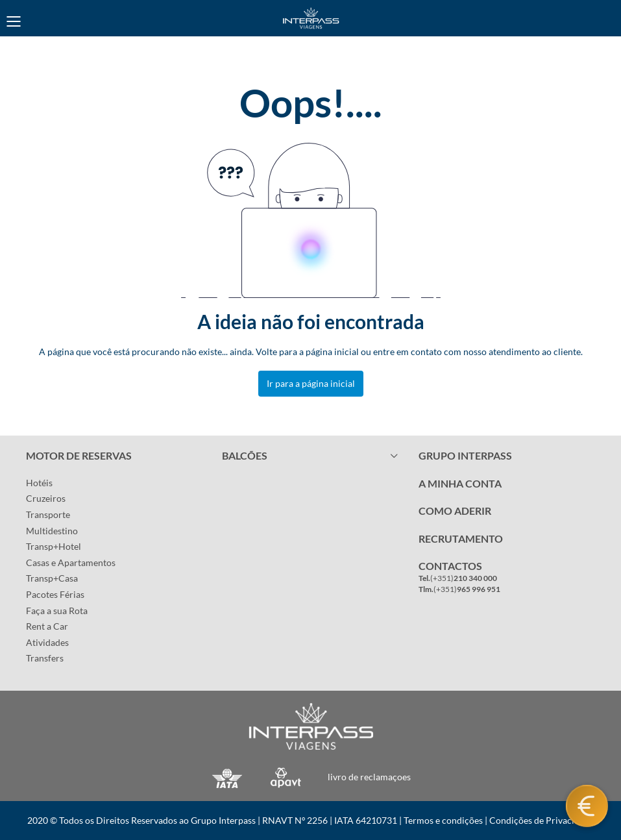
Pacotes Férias (55, 594)
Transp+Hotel (54, 546)
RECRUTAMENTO (461, 538)
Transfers (45, 658)
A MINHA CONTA (460, 483)
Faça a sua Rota (57, 611)
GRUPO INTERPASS (465, 455)
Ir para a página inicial (311, 383)
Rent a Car (47, 626)
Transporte (48, 514)
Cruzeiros (46, 498)
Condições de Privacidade (542, 820)
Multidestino (52, 531)
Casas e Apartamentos (71, 562)
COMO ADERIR (455, 511)
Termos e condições (443, 820)
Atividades (47, 642)
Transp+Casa (52, 578)
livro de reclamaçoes (369, 777)
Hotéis (39, 483)
